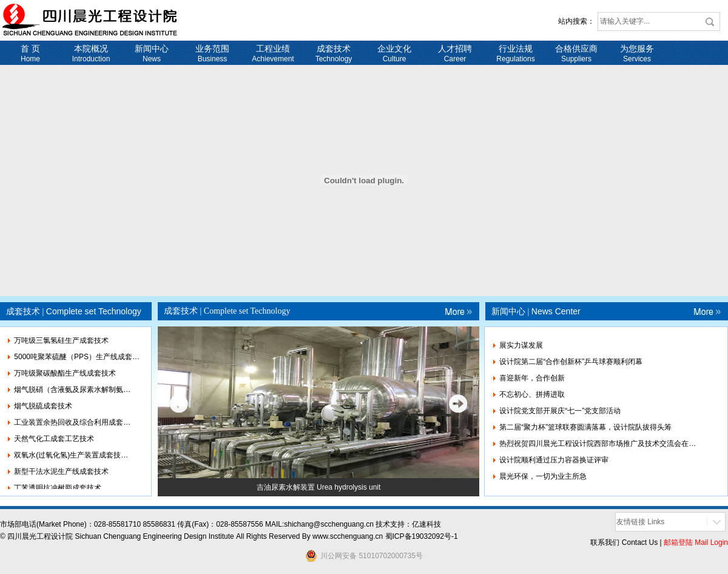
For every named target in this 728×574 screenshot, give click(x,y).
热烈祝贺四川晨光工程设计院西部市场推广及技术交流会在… (598, 444)
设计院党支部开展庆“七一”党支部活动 (560, 411)
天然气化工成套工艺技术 (54, 442)
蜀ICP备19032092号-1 (422, 536)
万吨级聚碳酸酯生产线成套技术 (65, 376)
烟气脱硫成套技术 (43, 409)
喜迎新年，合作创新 (532, 378)
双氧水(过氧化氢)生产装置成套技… (71, 458)
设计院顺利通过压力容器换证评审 (554, 460)
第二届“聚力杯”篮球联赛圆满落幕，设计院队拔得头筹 (585, 427)
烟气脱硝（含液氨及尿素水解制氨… (72, 393)
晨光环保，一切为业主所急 (543, 476)
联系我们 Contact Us (624, 542)
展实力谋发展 (521, 345)
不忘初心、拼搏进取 (532, 394)
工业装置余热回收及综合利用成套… (72, 425)
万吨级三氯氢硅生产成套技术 (61, 343)
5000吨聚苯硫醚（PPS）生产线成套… (77, 360)
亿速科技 (426, 524)
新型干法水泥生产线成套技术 (61, 474)
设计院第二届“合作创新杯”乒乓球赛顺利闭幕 (571, 362)
